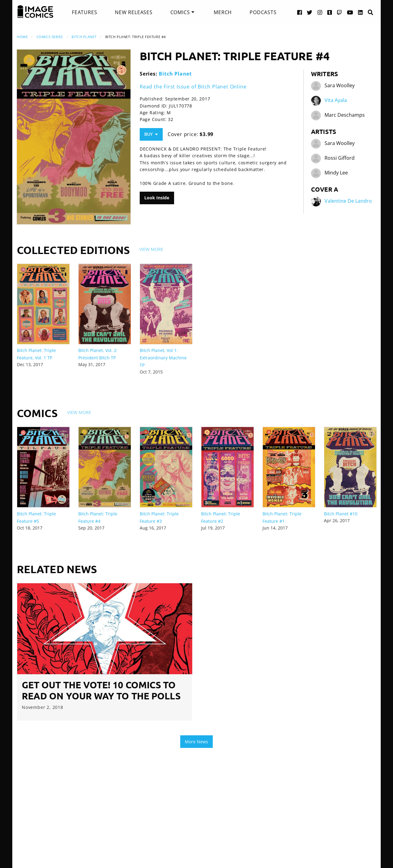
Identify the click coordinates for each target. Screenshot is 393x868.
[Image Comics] (35, 12)
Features (84, 12)
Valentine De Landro (348, 201)
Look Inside (157, 198)
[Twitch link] (340, 12)
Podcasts (263, 12)
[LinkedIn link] (360, 12)
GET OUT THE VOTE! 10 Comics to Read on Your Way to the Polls (101, 690)
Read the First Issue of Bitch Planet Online (193, 87)
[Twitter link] (310, 12)
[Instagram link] (320, 12)
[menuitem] (84, 12)
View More (151, 249)
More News (196, 742)
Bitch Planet (84, 37)
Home (22, 37)
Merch (223, 12)
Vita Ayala (336, 100)
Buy (151, 134)
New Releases (134, 12)
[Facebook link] (300, 12)
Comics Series (50, 37)
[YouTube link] (350, 12)
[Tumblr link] (330, 12)
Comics (180, 12)
